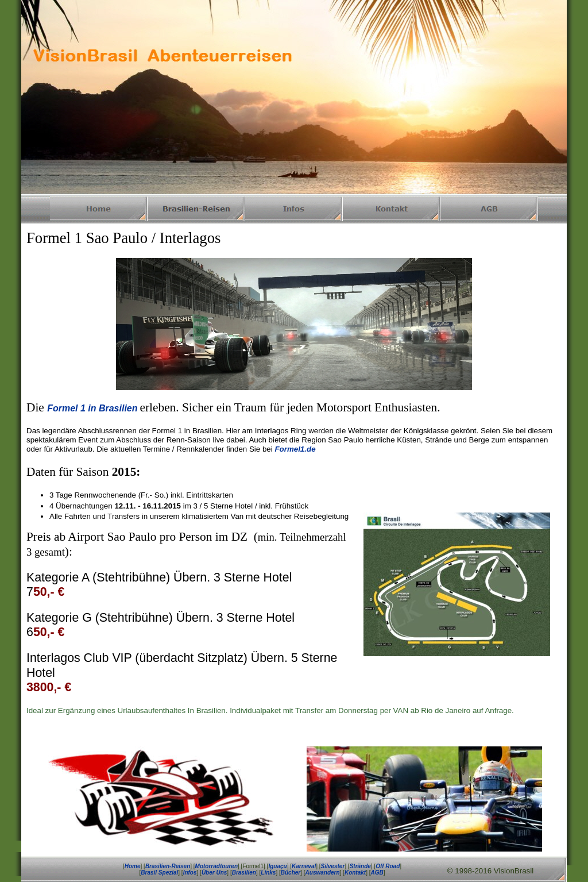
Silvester (333, 866)
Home (133, 866)
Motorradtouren (216, 866)
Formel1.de (295, 449)
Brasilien (244, 873)
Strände (360, 866)
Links (268, 873)
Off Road (388, 866)
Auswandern (323, 873)
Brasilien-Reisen (168, 866)
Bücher (291, 873)
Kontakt (355, 873)
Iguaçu (277, 866)
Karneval (304, 866)
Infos (190, 873)
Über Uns (214, 873)
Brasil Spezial (159, 873)
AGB (377, 873)
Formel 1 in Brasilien (92, 408)
